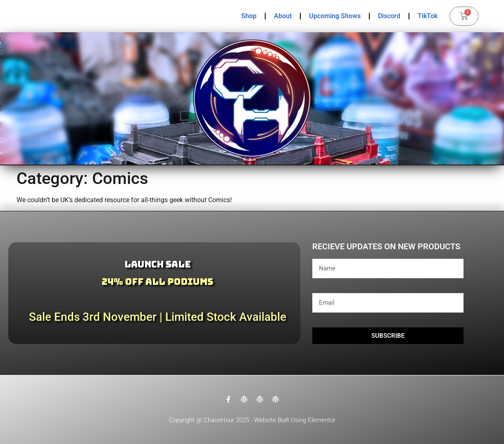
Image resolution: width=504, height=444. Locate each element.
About (283, 16)
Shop (249, 16)
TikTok (428, 16)
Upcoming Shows (335, 16)
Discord (389, 16)
